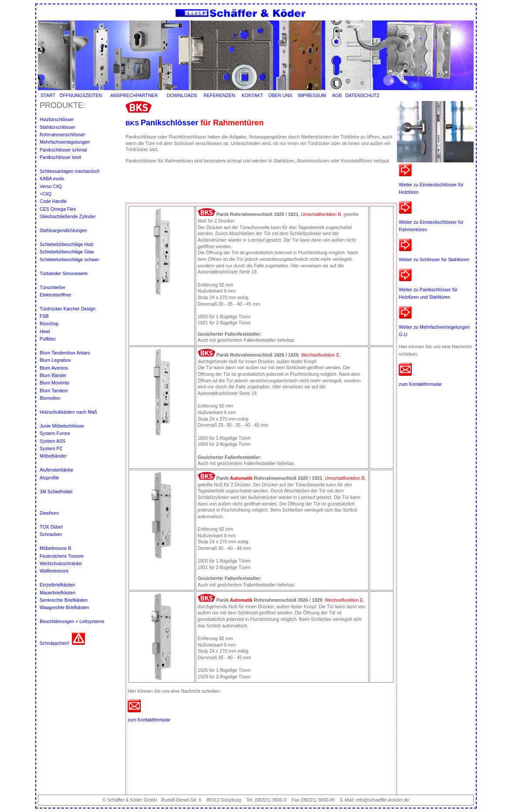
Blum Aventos (54, 368)
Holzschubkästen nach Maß (68, 412)
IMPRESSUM (312, 95)
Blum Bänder (53, 375)
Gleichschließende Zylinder (68, 216)
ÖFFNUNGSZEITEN (81, 95)
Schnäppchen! (54, 643)
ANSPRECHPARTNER (134, 95)
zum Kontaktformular (420, 384)
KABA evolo (52, 179)
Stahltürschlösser (58, 127)
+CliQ (46, 194)
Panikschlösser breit (60, 157)
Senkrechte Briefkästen (64, 600)
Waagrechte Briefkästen (64, 607)
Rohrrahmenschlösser (62, 135)
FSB (45, 316)
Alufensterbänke (56, 470)
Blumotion (50, 398)
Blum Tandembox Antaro (65, 353)
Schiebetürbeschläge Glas (67, 252)
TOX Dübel (52, 527)
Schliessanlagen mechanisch (70, 171)
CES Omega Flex (58, 209)
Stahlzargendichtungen (63, 230)
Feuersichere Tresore (62, 556)
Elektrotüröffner (56, 295)
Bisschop (50, 323)
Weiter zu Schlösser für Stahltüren (434, 259)
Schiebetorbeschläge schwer (69, 259)
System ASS (53, 441)
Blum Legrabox (55, 360)
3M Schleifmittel (56, 492)
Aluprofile (49, 478)
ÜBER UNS (280, 95)
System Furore (55, 433)
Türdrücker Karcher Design (68, 309)
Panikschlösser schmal (64, 150)
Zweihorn (49, 513)
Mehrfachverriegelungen (65, 142)
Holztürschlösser (57, 119)
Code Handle (53, 201)
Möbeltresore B (55, 548)
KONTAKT (252, 95)
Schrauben (51, 534)
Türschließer (53, 287)
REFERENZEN (219, 95)
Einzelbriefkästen (57, 585)
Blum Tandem (54, 391)
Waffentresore (54, 571)
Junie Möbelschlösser (62, 426)
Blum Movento (54, 383)
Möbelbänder (53, 456)
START (48, 95)
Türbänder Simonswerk (64, 273)
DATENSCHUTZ (362, 95)
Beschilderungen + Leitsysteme (72, 621)
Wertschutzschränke (61, 563)
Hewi (46, 331)
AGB (337, 95)
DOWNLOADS (182, 95)
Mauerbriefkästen (58, 593)
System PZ (51, 448)
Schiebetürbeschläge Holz (67, 244)
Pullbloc (48, 339)
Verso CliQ (51, 186)
